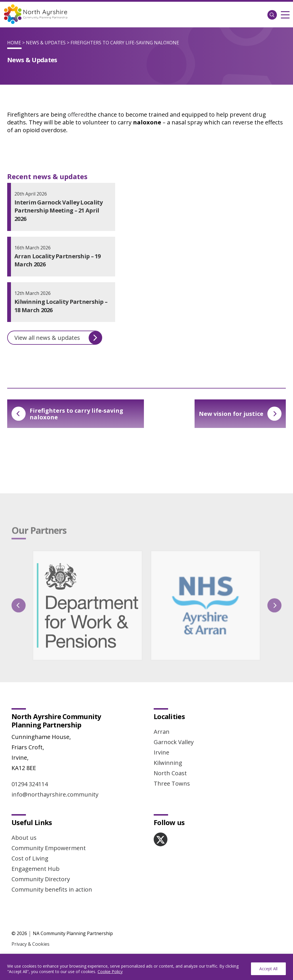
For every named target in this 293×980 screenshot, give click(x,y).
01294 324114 (30, 784)
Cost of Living (30, 858)
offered (77, 114)
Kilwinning (168, 763)
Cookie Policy (110, 972)
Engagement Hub (36, 869)
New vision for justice (240, 414)
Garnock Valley (174, 742)
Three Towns (172, 783)
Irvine (161, 752)
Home (14, 43)
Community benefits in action (52, 889)
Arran (162, 732)
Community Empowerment (49, 848)
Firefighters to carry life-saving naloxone (67, 414)
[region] (146, 967)
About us (24, 838)
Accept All (268, 969)
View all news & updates (58, 338)
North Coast (170, 773)
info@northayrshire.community (55, 794)
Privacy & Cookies (31, 944)
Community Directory (41, 879)
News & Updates (46, 43)
